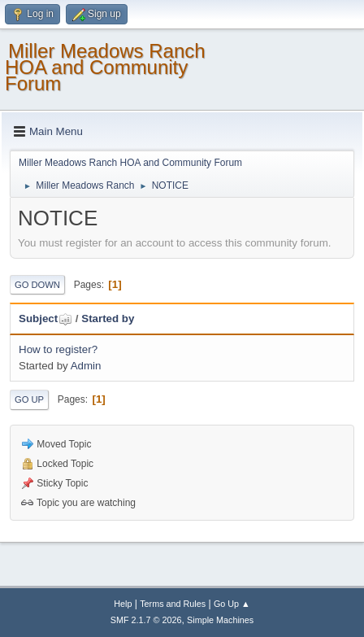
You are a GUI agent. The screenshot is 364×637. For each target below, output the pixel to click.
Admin (86, 366)
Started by (108, 318)
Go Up (29, 399)
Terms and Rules (173, 604)
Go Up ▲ (232, 604)
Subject (45, 318)
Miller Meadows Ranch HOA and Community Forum (105, 67)
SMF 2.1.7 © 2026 (146, 620)
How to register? (58, 349)
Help (123, 604)
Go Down (37, 285)
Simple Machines (220, 620)
